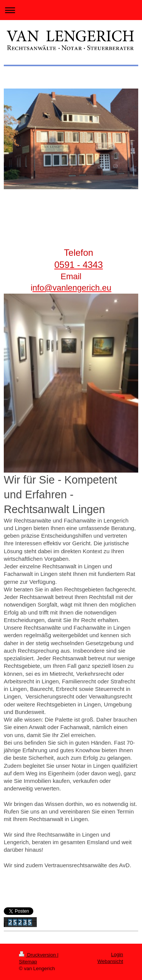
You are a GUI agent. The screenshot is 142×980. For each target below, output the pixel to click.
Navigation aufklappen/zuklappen (71, 10)
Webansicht (110, 961)
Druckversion (38, 955)
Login (117, 954)
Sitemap (28, 962)
